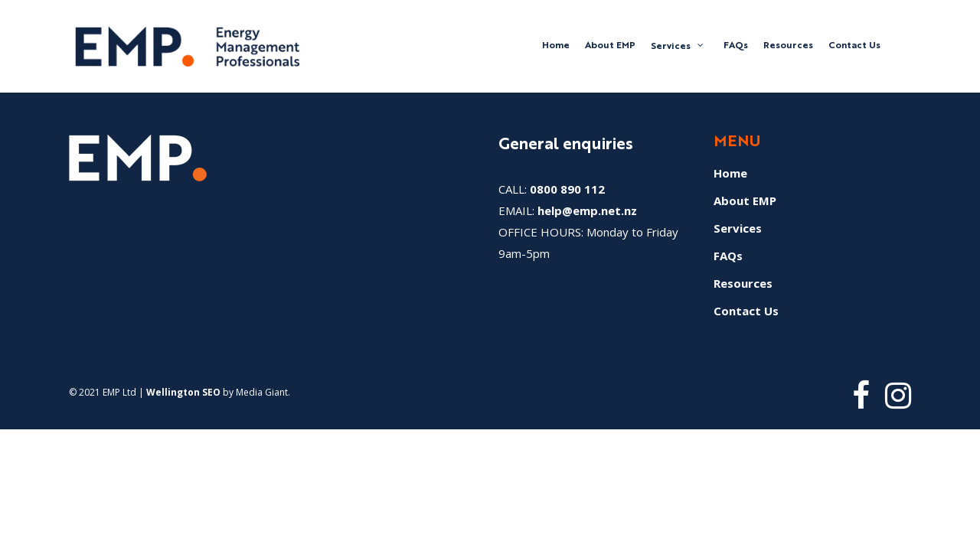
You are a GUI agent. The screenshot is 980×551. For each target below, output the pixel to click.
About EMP (745, 201)
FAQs (728, 256)
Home (730, 173)
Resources (743, 283)
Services (738, 228)
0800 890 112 (567, 189)
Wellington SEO (183, 392)
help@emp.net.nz (587, 210)
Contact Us (746, 311)
